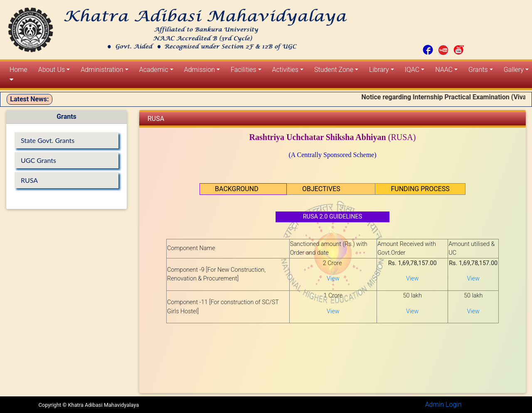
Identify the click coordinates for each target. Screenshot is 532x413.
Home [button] (18, 74)
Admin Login (443, 404)
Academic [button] (154, 70)
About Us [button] (52, 70)
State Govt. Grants (48, 140)
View (333, 279)
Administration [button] (102, 70)
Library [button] (379, 70)
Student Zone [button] (334, 70)
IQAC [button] (412, 70)
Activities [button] (285, 70)
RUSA (29, 180)
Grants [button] (478, 70)
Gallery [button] (514, 70)
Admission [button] (199, 70)
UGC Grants (38, 160)
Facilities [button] (243, 70)
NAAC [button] (444, 70)
